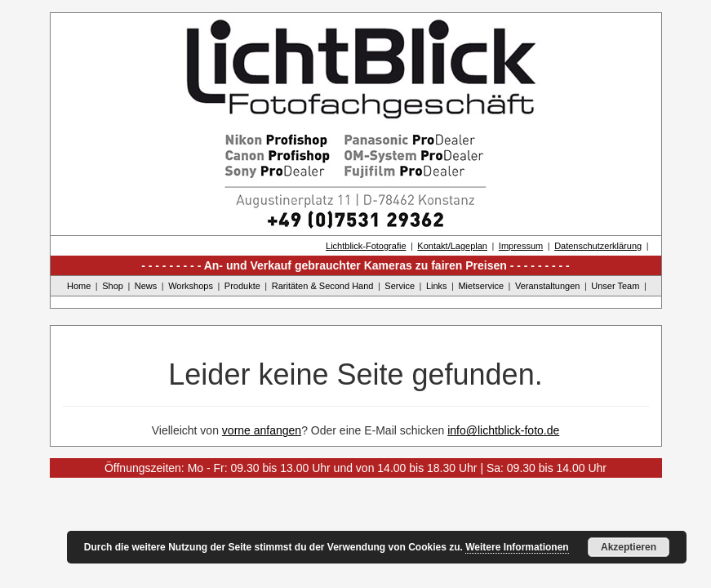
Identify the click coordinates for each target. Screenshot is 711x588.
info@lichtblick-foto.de (503, 430)
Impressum (521, 246)
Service (400, 286)
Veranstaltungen (548, 286)
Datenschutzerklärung (598, 246)
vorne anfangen (262, 430)
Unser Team (615, 286)
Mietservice (481, 286)
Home (79, 286)
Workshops (191, 286)
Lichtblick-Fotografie (366, 246)
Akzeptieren (629, 547)
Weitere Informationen (517, 547)
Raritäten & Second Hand (323, 286)
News (146, 286)
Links (437, 286)
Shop (113, 286)
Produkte (242, 286)
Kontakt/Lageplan (452, 246)
